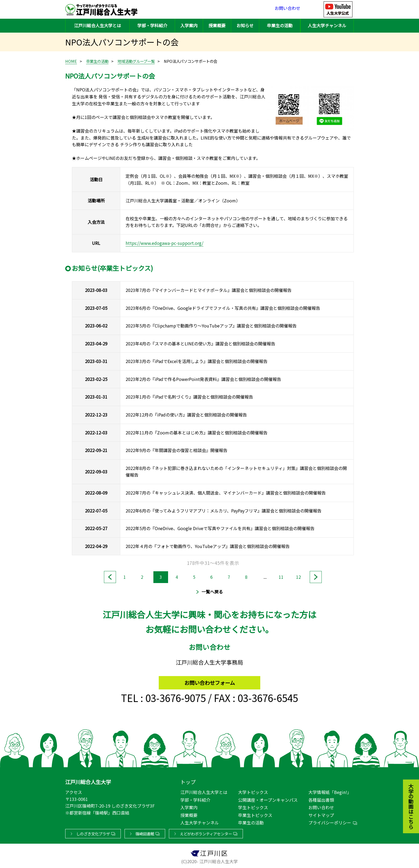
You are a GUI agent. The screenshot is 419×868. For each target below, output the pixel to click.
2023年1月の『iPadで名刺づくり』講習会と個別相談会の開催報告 (189, 397)
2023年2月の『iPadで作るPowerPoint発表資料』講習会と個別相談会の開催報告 (203, 379)
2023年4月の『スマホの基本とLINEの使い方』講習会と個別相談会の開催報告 (200, 344)
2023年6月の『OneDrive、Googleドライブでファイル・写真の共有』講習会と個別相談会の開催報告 (223, 308)
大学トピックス (253, 791)
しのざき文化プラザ (93, 833)
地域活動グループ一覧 (136, 61)
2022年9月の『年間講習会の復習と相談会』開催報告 (176, 450)
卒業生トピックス (255, 814)
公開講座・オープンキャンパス (268, 799)
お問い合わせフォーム (210, 680)
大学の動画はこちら (407, 777)
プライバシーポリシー (330, 821)
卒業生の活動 (280, 25)
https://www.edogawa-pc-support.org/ (164, 243)
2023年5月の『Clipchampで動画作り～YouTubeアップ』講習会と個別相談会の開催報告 (211, 326)
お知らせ (245, 25)
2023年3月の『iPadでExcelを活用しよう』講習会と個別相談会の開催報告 (197, 361)
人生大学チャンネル (327, 25)
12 (300, 577)
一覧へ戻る (212, 592)
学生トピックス (253, 806)
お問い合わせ (288, 9)
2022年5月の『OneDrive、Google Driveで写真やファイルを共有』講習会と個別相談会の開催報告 (220, 528)
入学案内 (189, 25)
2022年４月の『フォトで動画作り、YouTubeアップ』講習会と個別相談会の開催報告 (208, 546)
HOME (71, 61)
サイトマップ (321, 814)
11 (282, 577)
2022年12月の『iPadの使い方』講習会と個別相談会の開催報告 (186, 415)
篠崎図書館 (145, 833)
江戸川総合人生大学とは (98, 25)
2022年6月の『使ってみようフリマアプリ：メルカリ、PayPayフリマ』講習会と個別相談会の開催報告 (224, 511)
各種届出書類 (321, 799)
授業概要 (217, 25)
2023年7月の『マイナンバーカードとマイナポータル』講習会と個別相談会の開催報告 (209, 290)
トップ (188, 781)
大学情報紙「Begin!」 (330, 791)
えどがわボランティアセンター (206, 833)
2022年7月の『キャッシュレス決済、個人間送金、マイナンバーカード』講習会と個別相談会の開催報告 (226, 493)
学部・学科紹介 (152, 25)
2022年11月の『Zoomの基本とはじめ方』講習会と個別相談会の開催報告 (197, 433)
